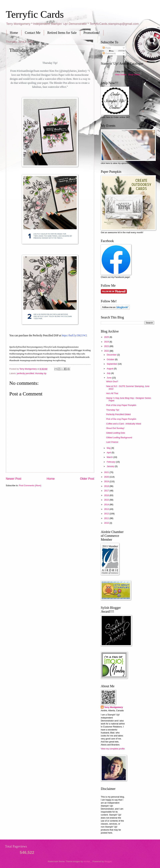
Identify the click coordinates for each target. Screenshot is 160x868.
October (111, 359)
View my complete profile (113, 749)
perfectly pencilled (25, 373)
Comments (109, 53)
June (109, 378)
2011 (107, 518)
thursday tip (41, 373)
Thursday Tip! (113, 410)
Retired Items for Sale (62, 33)
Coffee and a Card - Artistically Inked (124, 424)
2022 (107, 351)
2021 (107, 472)
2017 (107, 491)
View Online (121, 75)
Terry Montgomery (113, 707)
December (112, 355)
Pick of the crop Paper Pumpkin (121, 405)
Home (14, 33)
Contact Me (33, 33)
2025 (107, 337)
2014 (107, 504)
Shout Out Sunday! (115, 428)
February (111, 462)
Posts (107, 48)
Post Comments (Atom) (30, 485)
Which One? (112, 382)
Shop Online (134, 75)
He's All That (112, 393)
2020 (107, 477)
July (109, 373)
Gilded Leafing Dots (116, 433)
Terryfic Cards (35, 14)
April (109, 452)
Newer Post (14, 479)
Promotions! (92, 33)
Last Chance (112, 442)
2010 (107, 523)
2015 (107, 500)
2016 (107, 495)
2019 (107, 481)
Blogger (108, 861)
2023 (107, 346)
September (112, 364)
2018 (107, 486)
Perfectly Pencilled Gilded (118, 414)
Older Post (87, 479)
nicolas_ (87, 861)
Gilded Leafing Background (119, 437)
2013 (107, 509)
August (110, 369)
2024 (107, 342)
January (111, 466)
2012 (107, 514)
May (109, 448)
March (110, 457)
